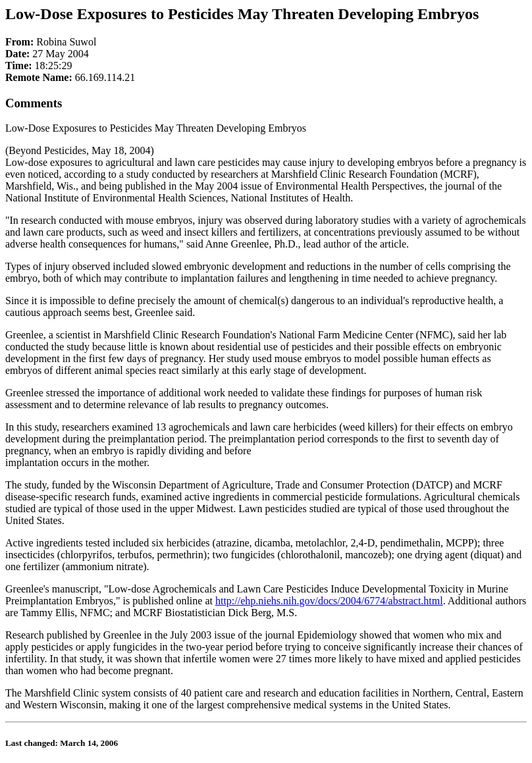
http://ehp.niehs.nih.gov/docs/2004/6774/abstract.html (329, 601)
